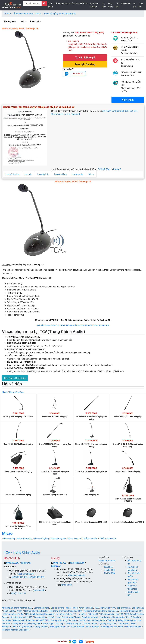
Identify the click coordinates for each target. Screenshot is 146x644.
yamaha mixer (44, 325)
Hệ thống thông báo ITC (131, 611)
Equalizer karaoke (90, 617)
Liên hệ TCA (109, 570)
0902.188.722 (60, 563)
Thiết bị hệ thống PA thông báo (122, 620)
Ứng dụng (111, 5)
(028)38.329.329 (36, 577)
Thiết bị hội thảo (90, 539)
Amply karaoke (41, 627)
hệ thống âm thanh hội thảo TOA (17, 608)
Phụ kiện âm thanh (121, 608)
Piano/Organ (48, 624)
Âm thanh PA (62, 4)
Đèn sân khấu (87, 608)
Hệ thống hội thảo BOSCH (36, 611)
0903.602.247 (13, 563)
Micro (38, 14)
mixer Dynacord (72, 114)
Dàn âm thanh (90, 624)
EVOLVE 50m (104, 169)
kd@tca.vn (56, 566)
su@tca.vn (26, 563)
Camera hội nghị (41, 608)
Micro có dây (9, 539)
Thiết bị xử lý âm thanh (22, 627)
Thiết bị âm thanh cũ (59, 627)
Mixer (69, 608)
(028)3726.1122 (19, 593)
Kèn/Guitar (106, 608)
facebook (103, 561)
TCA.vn (7, 14)
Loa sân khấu (60, 174)
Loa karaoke (78, 174)
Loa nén (51, 617)
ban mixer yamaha (84, 325)
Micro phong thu (58, 539)
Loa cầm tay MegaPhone (68, 617)
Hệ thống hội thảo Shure (112, 627)
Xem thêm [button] (128, 100)
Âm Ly (20, 611)
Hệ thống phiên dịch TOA (112, 614)
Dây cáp (60, 624)
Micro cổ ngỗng (16, 392)
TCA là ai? (108, 567)
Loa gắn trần (43, 174)
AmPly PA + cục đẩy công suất (26, 624)
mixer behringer (67, 325)
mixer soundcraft (101, 325)
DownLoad (126, 4)
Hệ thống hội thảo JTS (88, 614)
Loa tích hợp (9, 611)
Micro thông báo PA (97, 620)
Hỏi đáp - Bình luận (15, 378)
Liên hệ (141, 5)
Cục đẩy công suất (107, 624)
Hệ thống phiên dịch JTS (21, 617)
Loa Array (104, 617)
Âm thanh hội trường (23, 14)
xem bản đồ (39, 590)
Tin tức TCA (109, 573)
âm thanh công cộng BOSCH (116, 111)
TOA (97, 608)
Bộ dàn (104, 5)
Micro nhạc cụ (74, 539)
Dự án (117, 5)
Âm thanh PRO (79, 4)
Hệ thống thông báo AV (13, 614)
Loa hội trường (13, 174)
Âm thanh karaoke (94, 5)
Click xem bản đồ (26, 574)
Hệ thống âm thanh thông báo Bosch (101, 611)
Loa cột (82, 620)
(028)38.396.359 (20, 577)
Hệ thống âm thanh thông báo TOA (66, 611)
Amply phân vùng (59, 620)
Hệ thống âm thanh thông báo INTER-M (31, 620)
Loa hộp (28, 174)
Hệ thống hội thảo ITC (66, 614)
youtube (112, 561)
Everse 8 (117, 169)
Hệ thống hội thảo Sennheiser (16, 630)
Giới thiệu (50, 5)
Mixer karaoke (93, 627)
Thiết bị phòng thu (74, 624)
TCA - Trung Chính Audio (22, 552)
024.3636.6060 (77, 563)
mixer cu (55, 325)
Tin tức (135, 5)
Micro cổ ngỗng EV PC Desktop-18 (60, 14)
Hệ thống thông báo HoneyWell (40, 614)
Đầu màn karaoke (133, 627)
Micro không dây (25, 539)
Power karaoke (77, 627)
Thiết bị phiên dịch (108, 539)
